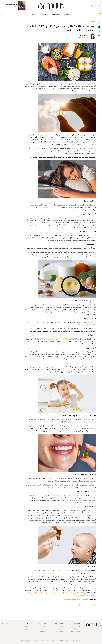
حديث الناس (44, 14)
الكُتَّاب (48, 641)
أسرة (78, 627)
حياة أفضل (67, 14)
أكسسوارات (59, 631)
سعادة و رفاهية (75, 631)
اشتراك (61, 641)
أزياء (62, 627)
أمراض (82, 605)
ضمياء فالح (84, 36)
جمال (61, 629)
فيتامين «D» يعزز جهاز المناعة (86, 218)
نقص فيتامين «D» (85, 84)
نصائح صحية (90, 605)
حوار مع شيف (27, 629)
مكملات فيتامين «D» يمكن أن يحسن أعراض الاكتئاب (55, 339)
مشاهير (44, 627)
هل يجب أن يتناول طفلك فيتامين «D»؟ (76, 599)
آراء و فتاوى (43, 631)
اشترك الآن (14, 7)
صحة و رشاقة (92, 22)
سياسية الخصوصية (27, 641)
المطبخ (34, 14)
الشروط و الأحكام (39, 641)
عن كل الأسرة (77, 641)
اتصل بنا (55, 641)
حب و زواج (77, 634)
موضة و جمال (56, 14)
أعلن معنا (68, 641)
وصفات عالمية (26, 627)
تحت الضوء (43, 629)
